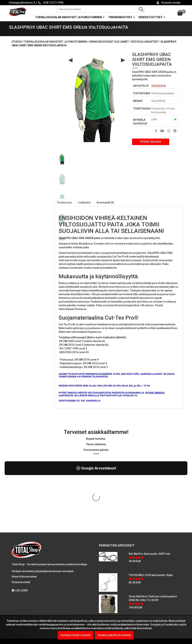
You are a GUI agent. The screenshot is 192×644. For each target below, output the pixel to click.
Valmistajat (112, 25)
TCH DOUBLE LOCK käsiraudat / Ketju (151, 511)
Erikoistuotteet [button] (152, 17)
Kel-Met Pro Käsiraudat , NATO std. (150, 489)
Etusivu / (18, 47)
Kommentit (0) (105, 207)
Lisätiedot (84, 207)
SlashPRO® (158, 106)
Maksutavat (20, 563)
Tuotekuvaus (64, 207)
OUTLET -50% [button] (90, 25)
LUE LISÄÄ (20, 526)
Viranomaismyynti (24, 578)
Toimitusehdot (22, 593)
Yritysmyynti (21, 571)
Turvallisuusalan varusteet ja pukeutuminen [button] (70, 17)
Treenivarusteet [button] (122, 17)
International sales (24, 600)
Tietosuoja (20, 586)
